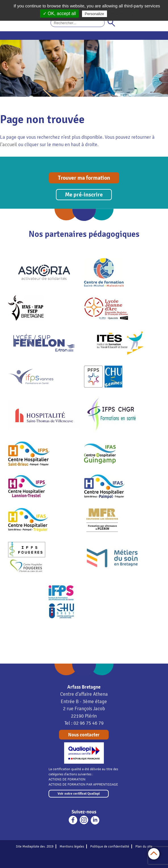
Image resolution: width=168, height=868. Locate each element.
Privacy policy (122, 14)
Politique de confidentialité (110, 846)
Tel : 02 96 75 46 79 (84, 723)
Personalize (94, 14)
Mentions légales (72, 846)
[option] (42, 68)
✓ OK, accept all (59, 14)
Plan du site (144, 846)
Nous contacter (84, 735)
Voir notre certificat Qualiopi (79, 794)
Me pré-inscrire (84, 195)
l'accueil (9, 144)
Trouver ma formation (84, 178)
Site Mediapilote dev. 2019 (35, 846)
